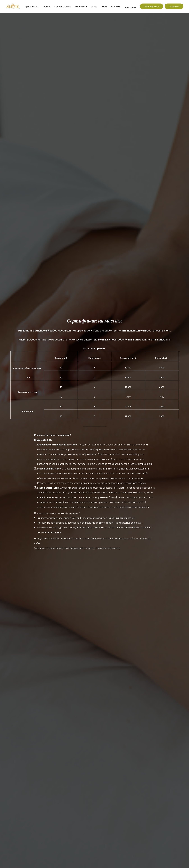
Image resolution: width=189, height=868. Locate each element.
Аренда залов (32, 6)
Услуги (47, 6)
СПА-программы (63, 6)
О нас (94, 6)
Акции (104, 6)
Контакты (116, 6)
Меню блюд (81, 6)
